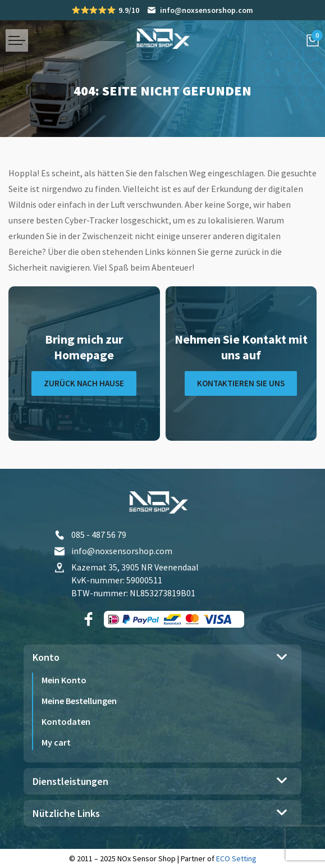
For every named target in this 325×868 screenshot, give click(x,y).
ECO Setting (236, 858)
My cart (56, 742)
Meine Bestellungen (79, 701)
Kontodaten (66, 721)
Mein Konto (64, 680)
